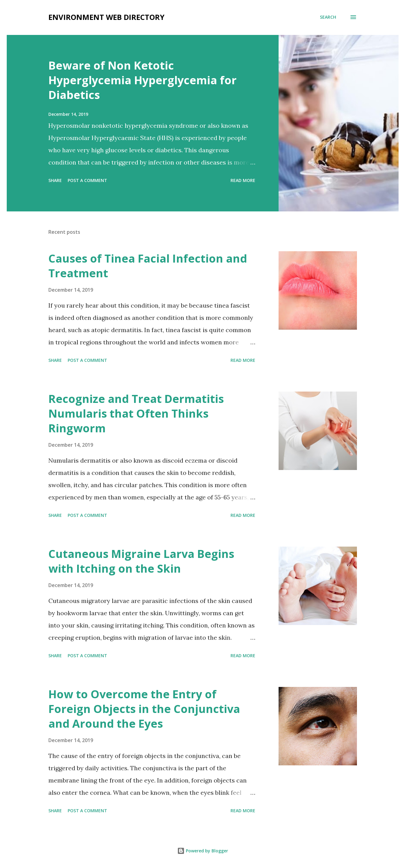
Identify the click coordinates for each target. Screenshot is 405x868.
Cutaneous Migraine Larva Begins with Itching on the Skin (141, 561)
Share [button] (55, 180)
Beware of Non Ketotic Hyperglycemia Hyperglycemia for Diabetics (142, 80)
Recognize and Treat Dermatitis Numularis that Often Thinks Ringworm (136, 413)
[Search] (328, 17)
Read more (243, 180)
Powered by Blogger (203, 851)
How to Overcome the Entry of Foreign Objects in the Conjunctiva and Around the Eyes (144, 709)
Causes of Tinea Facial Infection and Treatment (148, 266)
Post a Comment (87, 180)
